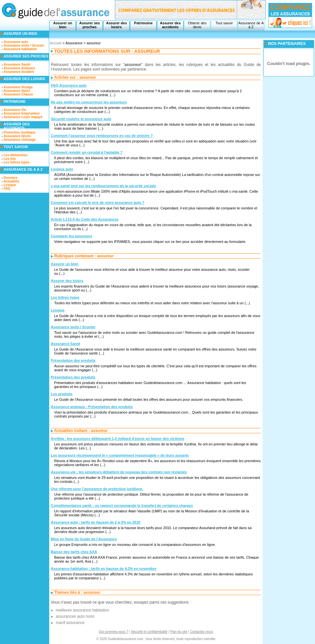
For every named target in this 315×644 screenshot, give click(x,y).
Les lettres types (65, 297)
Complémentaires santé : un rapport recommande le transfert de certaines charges (122, 505)
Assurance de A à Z (251, 25)
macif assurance (70, 623)
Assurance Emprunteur (22, 113)
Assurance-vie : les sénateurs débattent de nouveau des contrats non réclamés (119, 472)
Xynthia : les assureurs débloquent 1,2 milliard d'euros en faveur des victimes (118, 439)
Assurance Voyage (18, 87)
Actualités (11, 181)
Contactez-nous (201, 632)
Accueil (56, 43)
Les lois (10, 159)
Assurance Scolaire (19, 72)
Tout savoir (224, 23)
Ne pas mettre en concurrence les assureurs (89, 102)
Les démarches (16, 155)
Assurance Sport (17, 91)
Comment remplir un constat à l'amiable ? (87, 152)
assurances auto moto (75, 616)
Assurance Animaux (19, 68)
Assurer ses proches (90, 25)
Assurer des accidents (170, 25)
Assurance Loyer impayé (23, 117)
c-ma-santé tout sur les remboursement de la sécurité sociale (103, 186)
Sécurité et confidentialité (149, 632)
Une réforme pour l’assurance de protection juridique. (97, 489)
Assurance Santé (65, 344)
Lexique (58, 310)
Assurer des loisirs (116, 25)
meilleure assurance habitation (83, 610)
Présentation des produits (73, 360)
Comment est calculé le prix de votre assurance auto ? (98, 203)
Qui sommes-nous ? (113, 632)
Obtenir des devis (197, 25)
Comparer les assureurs (72, 236)
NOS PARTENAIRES (287, 44)
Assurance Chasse (18, 94)
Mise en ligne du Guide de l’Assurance (84, 539)
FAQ (7, 189)
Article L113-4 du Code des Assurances (85, 219)
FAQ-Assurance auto (69, 85)
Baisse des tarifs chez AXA (74, 552)
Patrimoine (144, 23)
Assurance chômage (20, 140)
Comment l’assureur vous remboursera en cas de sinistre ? (102, 136)
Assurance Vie (15, 110)
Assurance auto (16, 42)
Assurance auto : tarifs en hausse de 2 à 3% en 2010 (96, 522)
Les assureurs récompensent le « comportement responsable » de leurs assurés (120, 455)
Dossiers (10, 178)
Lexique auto (62, 169)
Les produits (62, 394)
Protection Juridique (20, 132)
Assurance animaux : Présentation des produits (92, 407)
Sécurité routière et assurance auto (81, 119)
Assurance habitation (20, 49)
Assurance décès (17, 136)
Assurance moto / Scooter (73, 327)
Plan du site (179, 632)
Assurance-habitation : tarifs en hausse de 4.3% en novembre (104, 569)
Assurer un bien (63, 25)
